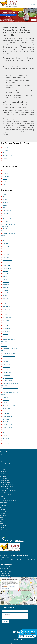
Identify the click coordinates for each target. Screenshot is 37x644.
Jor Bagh (6, 290)
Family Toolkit (4, 488)
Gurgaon (6, 147)
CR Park (6, 222)
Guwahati (3, 512)
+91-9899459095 (5, 568)
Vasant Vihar (7, 441)
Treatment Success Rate (8, 460)
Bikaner (5, 208)
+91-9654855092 (5, 576)
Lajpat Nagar (7, 309)
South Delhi (7, 158)
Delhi (5, 161)
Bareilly (5, 205)
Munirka (6, 334)
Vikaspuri (6, 444)
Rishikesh (6, 397)
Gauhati (6, 252)
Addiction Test (5, 481)
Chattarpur (6, 216)
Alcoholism (4, 492)
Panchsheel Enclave (9, 356)
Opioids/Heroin (5, 502)
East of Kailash (8, 246)
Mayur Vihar (7, 320)
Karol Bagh (6, 298)
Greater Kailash (8, 260)
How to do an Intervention (8, 490)
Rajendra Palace (8, 378)
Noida (5, 179)
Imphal (5, 276)
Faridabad (6, 150)
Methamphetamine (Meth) (8, 500)
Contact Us (4, 471)
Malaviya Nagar (8, 317)
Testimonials (4, 473)
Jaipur (5, 279)
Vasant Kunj (7, 438)
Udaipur (6, 436)
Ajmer (5, 197)
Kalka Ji (5, 293)
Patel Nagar (7, 364)
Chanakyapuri (7, 211)
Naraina (5, 337)
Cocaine (3, 496)
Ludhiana (6, 315)
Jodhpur (6, 287)
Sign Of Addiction (6, 479)
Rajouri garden (8, 381)
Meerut (5, 323)
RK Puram (6, 400)
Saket (5, 411)
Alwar (5, 200)
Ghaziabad (6, 153)
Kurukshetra (7, 307)
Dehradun (6, 241)
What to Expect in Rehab (8, 462)
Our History (4, 469)
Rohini (5, 403)
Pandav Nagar (7, 359)
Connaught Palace (9, 219)
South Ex (6, 422)
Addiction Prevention (7, 486)
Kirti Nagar (6, 304)
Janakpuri (6, 285)
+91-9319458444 (5, 558)
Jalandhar (6, 282)
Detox (2, 456)
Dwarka (5, 244)
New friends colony (9, 353)
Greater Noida (7, 263)
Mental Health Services (7, 464)
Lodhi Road (7, 312)
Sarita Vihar (7, 414)
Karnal (5, 296)
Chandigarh (7, 213)
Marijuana (3, 498)
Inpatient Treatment (6, 454)
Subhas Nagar (7, 425)
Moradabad (7, 331)
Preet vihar (6, 370)
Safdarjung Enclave (9, 405)
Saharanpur (7, 408)
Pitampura (6, 367)
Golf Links (6, 257)
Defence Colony (8, 238)
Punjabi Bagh (7, 372)
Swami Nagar (7, 433)
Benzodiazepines (5, 494)
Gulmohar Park (8, 268)
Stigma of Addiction (6, 483)
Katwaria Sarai (7, 301)
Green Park (7, 265)
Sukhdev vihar (7, 427)
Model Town (7, 326)
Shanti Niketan (8, 416)
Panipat (5, 361)
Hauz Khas (6, 274)
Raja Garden (7, 375)
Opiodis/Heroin (5, 458)
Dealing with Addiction (7, 485)
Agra (4, 194)
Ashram (5, 202)
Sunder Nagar (7, 430)
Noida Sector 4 (8, 156)
